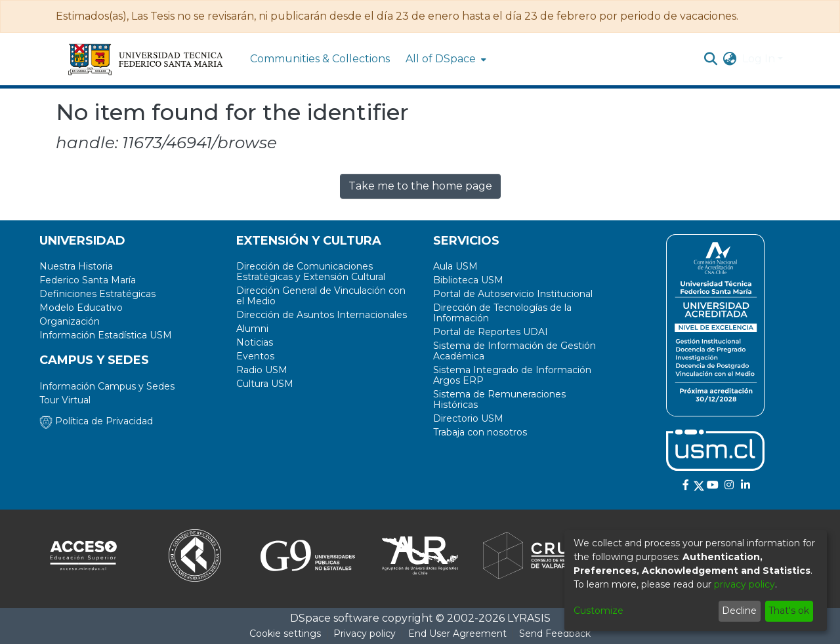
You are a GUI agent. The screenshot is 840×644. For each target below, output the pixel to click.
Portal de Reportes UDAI (491, 332)
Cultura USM (265, 384)
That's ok (789, 611)
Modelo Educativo (81, 308)
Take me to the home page (420, 186)
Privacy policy (365, 634)
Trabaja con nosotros (480, 432)
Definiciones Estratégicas (97, 294)
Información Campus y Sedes (107, 386)
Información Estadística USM (106, 335)
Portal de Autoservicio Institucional (513, 294)
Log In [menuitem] (759, 59)
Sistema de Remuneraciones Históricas (499, 399)
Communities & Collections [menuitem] (320, 59)
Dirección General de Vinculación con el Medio (321, 296)
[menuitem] (445, 59)
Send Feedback (555, 634)
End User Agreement (457, 634)
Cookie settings (285, 634)
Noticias (255, 342)
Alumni (252, 329)
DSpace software (335, 618)
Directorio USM (468, 418)
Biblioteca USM (468, 280)
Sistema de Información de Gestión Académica (514, 351)
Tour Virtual (65, 400)
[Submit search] (711, 59)
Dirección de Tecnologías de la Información (502, 313)
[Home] (146, 59)
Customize (598, 611)
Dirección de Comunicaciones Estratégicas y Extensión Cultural (311, 272)
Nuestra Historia (76, 266)
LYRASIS (529, 618)
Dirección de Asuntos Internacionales (322, 315)
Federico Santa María (88, 280)
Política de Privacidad (96, 421)
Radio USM (262, 370)
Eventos (255, 356)
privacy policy (745, 584)
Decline (739, 611)
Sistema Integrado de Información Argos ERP (512, 375)
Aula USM (455, 266)
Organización (70, 321)
